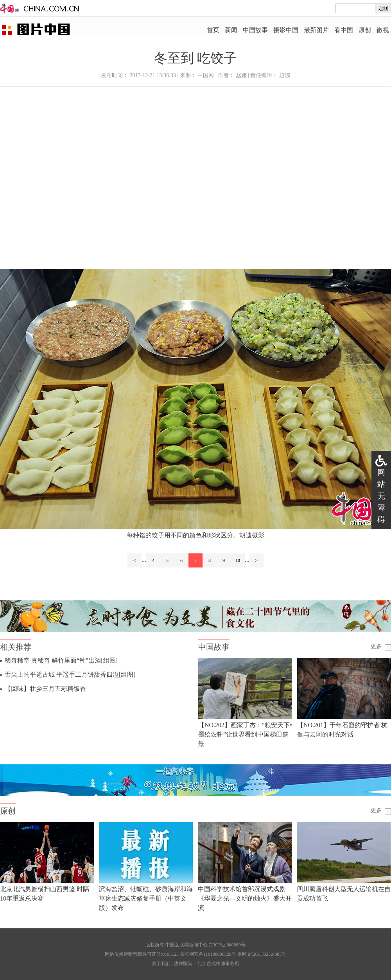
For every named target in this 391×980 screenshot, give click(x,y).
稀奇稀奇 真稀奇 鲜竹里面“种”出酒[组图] (61, 660)
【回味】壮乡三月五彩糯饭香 (45, 689)
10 (238, 560)
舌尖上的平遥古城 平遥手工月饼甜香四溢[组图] (70, 675)
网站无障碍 (381, 496)
